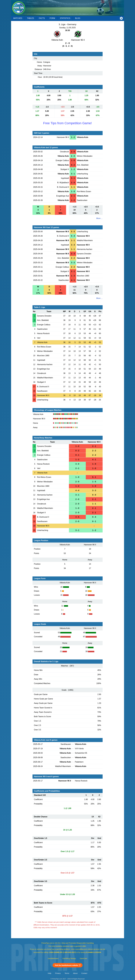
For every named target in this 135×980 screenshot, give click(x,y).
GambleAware (53, 958)
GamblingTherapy (69, 958)
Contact (84, 973)
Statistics (65, 18)
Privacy (58, 973)
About (75, 973)
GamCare (83, 958)
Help (50, 973)
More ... (99, 218)
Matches (18, 18)
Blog (78, 18)
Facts (42, 18)
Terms (67, 973)
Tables (31, 18)
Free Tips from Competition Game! (67, 123)
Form (52, 18)
